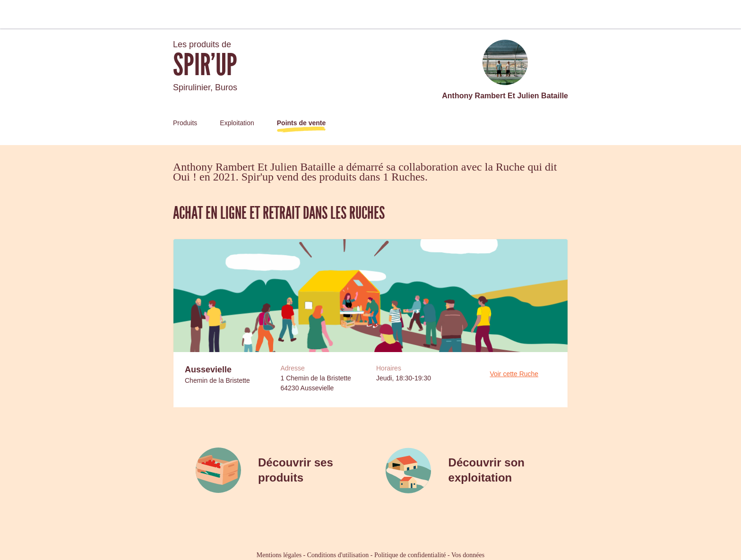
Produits (185, 123)
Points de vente (301, 123)
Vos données (468, 555)
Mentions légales (279, 555)
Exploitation (237, 123)
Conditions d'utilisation (338, 555)
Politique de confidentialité (410, 555)
